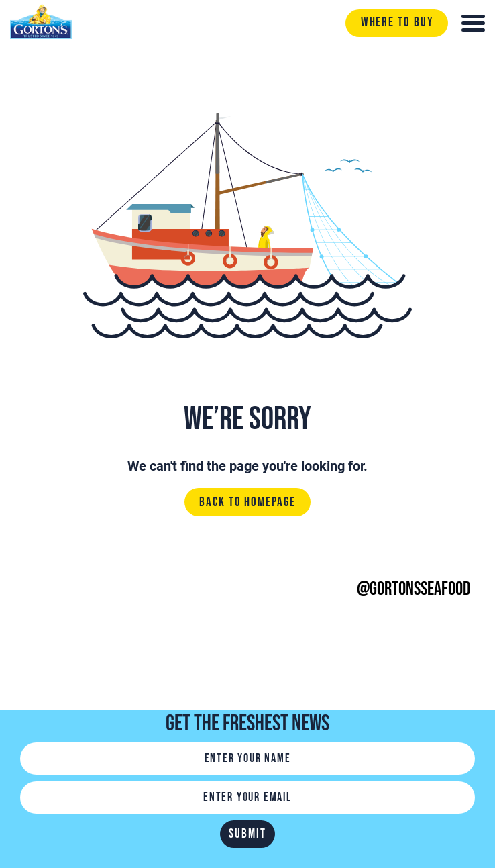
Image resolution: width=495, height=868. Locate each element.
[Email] (248, 798)
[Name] (248, 759)
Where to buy (397, 22)
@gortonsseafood (414, 589)
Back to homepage (247, 502)
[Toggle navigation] (473, 23)
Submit (247, 834)
